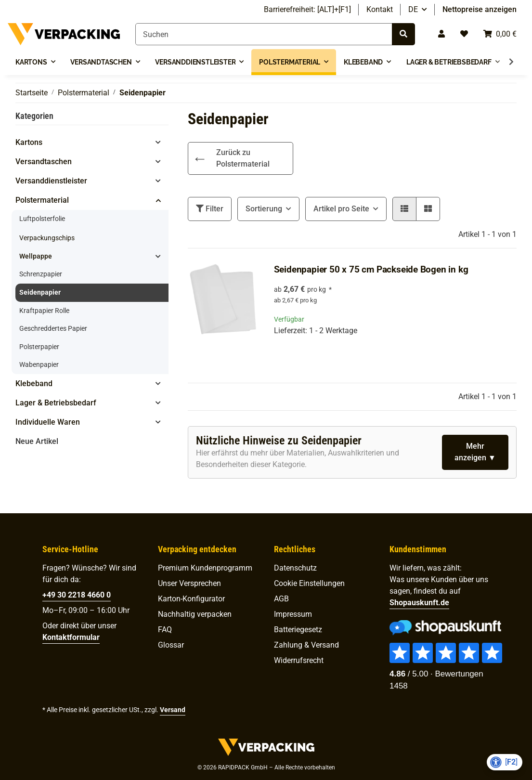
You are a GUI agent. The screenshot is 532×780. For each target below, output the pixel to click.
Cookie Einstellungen (309, 583)
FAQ (165, 630)
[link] (241, 158)
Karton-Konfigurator (191, 599)
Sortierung (264, 209)
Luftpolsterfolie (42, 219)
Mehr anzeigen (471, 452)
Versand (173, 710)
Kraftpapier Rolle (44, 311)
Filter (210, 209)
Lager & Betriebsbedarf (56, 403)
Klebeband (34, 383)
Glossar (171, 645)
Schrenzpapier (41, 274)
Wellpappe (36, 256)
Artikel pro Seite (341, 209)
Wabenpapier (39, 365)
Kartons (29, 142)
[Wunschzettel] (464, 34)
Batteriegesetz (298, 630)
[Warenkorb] (500, 34)
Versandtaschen (44, 162)
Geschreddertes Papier (53, 329)
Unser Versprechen (189, 583)
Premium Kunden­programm (205, 568)
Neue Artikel (37, 441)
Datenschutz (295, 568)
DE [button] (413, 9)
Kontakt (380, 9)
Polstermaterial (42, 200)
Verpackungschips (47, 238)
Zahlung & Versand (306, 645)
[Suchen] (264, 34)
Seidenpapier (40, 292)
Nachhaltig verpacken (195, 614)
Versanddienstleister (51, 181)
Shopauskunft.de (419, 603)
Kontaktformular (71, 637)
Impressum (293, 614)
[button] (441, 34)
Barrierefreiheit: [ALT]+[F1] (307, 9)
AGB (281, 599)
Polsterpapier (39, 347)
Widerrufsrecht (299, 660)
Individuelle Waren (48, 422)
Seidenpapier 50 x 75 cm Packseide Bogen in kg (371, 269)
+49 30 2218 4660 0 (77, 595)
